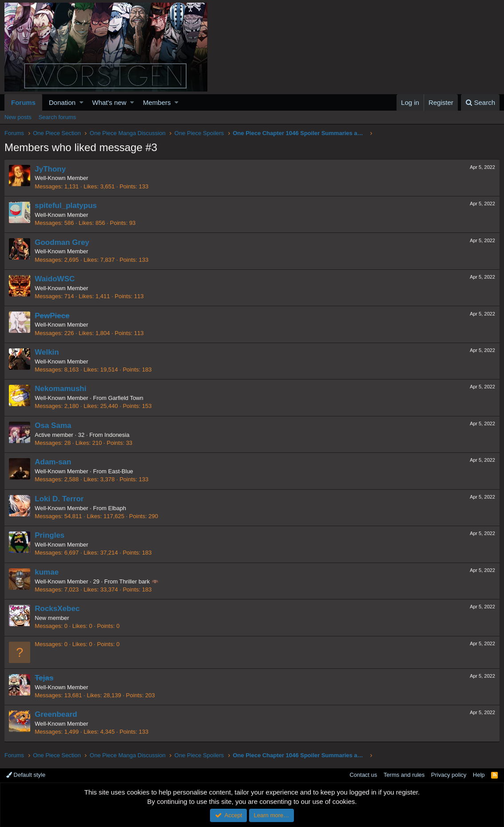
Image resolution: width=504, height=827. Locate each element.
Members (157, 102)
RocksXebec (58, 609)
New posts (18, 117)
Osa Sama (53, 425)
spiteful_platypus (66, 206)
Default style (26, 775)
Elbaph (117, 508)
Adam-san (53, 462)
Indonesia (117, 435)
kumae (47, 572)
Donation (62, 102)
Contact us (363, 775)
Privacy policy (449, 775)
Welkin (47, 352)
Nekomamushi (61, 389)
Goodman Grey (62, 242)
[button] (81, 102)
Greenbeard (56, 714)
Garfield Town (126, 398)
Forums (23, 102)
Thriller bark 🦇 (139, 581)
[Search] (480, 102)
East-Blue (121, 471)
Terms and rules (404, 775)
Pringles (50, 535)
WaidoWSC (55, 279)
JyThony (51, 169)
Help (479, 775)
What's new (109, 102)
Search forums (58, 117)
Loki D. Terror (60, 499)
